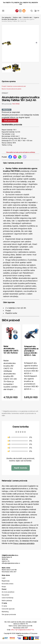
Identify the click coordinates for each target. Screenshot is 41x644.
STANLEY (5, 95)
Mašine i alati (17, 17)
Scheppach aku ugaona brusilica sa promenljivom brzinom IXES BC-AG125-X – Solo (31, 353)
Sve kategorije (6, 17)
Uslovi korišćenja (7, 600)
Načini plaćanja (7, 603)
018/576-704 (18, 3)
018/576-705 (27, 3)
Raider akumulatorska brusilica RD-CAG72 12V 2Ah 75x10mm (11, 352)
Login (4, 580)
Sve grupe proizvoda (9, 617)
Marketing (5, 614)
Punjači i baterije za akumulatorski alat (14, 88)
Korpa (4, 589)
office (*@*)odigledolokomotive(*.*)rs (22, 632)
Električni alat (28, 17)
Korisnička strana (7, 586)
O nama (4, 608)
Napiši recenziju (21, 470)
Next (36, 44)
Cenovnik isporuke (8, 611)
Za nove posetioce (8, 594)
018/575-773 (9, 3)
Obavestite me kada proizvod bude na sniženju (21, 154)
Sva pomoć (5, 597)
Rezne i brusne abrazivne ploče (11, 91)
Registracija (6, 583)
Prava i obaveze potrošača (24, 546)
